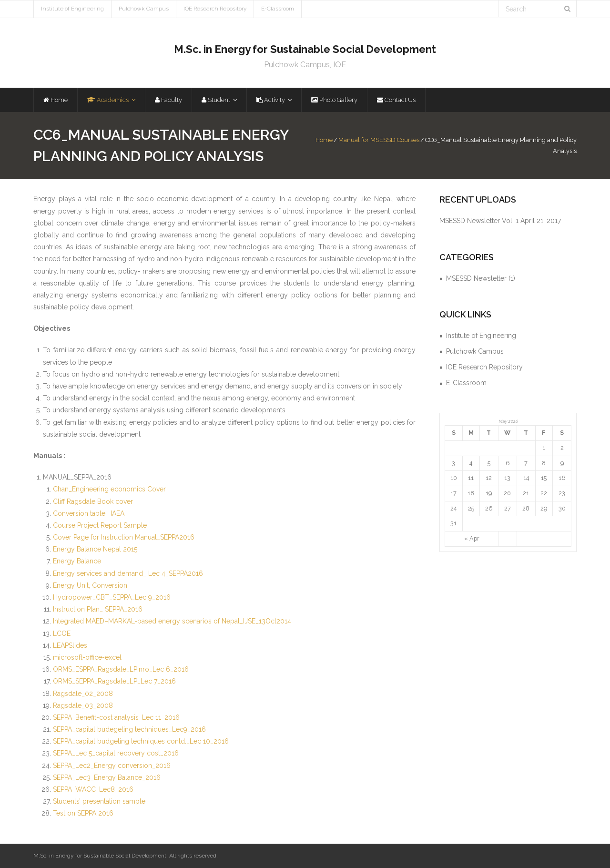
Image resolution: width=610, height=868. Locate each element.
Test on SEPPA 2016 (83, 813)
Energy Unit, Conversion (90, 585)
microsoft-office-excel (87, 657)
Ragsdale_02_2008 (83, 694)
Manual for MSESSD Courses (379, 140)
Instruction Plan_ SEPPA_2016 (98, 609)
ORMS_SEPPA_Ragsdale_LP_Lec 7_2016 (114, 681)
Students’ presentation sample (99, 801)
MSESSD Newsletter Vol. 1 (479, 221)
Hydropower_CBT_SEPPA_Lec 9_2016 (112, 597)
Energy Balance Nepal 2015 (95, 549)
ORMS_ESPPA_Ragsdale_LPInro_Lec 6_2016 (121, 669)
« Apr (472, 538)
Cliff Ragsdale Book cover (93, 501)
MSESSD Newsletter (476, 278)
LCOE (62, 633)
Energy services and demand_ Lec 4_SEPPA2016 (128, 573)
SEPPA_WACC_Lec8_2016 (93, 789)
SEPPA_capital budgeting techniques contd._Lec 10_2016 (141, 741)
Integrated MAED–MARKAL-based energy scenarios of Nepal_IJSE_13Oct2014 (172, 621)
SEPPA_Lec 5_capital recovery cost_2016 (116, 753)
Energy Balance (77, 561)
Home (324, 140)
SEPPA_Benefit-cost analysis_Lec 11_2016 (116, 717)
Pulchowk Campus (144, 9)
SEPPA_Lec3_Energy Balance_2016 (107, 777)
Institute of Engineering (72, 9)
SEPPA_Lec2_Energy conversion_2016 (112, 766)
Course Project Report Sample (100, 525)
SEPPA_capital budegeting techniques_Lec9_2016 (129, 729)
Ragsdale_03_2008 (83, 705)
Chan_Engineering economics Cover (109, 489)
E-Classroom (278, 9)
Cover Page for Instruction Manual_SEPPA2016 (124, 537)
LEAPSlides (70, 645)
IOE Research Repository (215, 9)
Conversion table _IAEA (89, 513)
